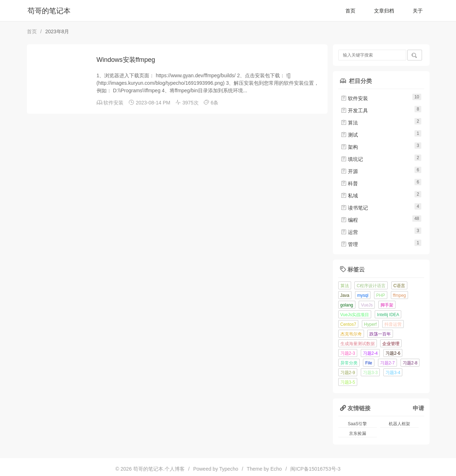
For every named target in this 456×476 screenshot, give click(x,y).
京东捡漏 (358, 433)
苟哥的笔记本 (49, 11)
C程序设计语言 (371, 286)
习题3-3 (370, 373)
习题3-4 (393, 373)
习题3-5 (348, 382)
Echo (276, 469)
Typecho (229, 469)
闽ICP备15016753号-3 (315, 469)
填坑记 (352, 159)
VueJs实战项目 (355, 315)
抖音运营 (393, 324)
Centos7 (348, 324)
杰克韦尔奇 (351, 334)
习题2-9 (348, 373)
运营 (349, 232)
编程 (349, 220)
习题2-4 (370, 353)
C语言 (399, 286)
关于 (418, 11)
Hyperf (370, 324)
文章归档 (384, 11)
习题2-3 (348, 353)
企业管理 (391, 344)
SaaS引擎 (357, 424)
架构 (349, 147)
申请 (418, 408)
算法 (349, 123)
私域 (349, 196)
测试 (349, 135)
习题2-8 (410, 363)
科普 (349, 183)
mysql (363, 295)
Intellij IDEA (388, 315)
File (368, 363)
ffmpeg (399, 295)
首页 (350, 11)
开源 (349, 171)
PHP (381, 295)
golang (347, 305)
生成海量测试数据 (358, 344)
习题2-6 (393, 353)
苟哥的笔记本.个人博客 (159, 469)
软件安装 (113, 103)
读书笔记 (354, 208)
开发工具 (354, 111)
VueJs (367, 305)
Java (345, 295)
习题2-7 (387, 363)
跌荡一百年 (380, 334)
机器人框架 (399, 424)
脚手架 (387, 305)
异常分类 (349, 363)
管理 (349, 244)
